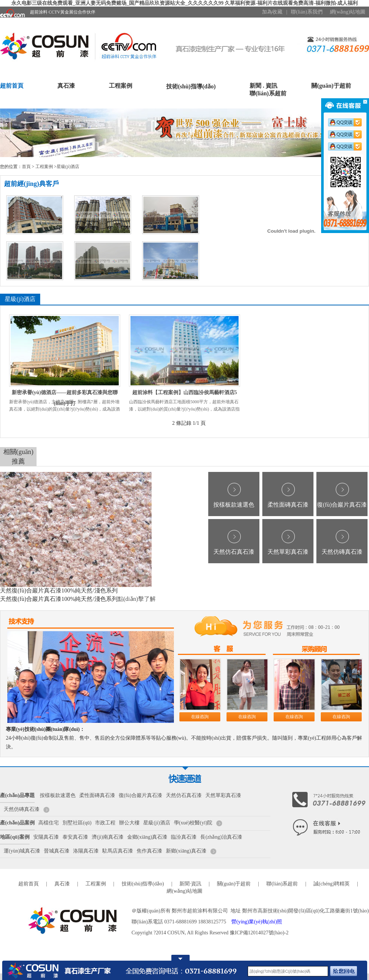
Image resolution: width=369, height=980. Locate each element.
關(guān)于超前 (331, 86)
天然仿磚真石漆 (342, 552)
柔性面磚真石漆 (288, 505)
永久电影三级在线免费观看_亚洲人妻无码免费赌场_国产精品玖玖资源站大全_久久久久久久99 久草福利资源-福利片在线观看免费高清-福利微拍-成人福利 (185, 3)
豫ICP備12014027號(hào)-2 (259, 933)
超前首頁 (12, 86)
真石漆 (66, 86)
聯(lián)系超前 (268, 93)
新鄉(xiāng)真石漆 (186, 851)
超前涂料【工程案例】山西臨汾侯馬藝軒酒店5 (185, 392)
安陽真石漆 (46, 837)
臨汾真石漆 (184, 837)
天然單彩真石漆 (288, 552)
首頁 (26, 167)
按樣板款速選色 (234, 505)
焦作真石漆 (149, 851)
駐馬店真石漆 (118, 851)
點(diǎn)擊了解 (137, 599)
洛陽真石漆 (86, 851)
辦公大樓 (129, 823)
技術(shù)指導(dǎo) (191, 86)
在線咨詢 (200, 717)
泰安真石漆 (75, 837)
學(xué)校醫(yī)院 (193, 823)
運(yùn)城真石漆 (22, 851)
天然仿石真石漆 (234, 552)
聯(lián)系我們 (307, 12)
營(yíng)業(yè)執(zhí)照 (257, 922)
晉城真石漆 (57, 851)
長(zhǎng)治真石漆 (221, 837)
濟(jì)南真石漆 (108, 837)
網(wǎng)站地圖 (348, 12)
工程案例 (121, 86)
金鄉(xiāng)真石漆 (147, 837)
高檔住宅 (49, 823)
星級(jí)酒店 (68, 167)
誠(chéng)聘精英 (332, 884)
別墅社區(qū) (77, 823)
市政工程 (105, 823)
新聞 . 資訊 (263, 86)
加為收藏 (272, 12)
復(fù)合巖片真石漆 (342, 505)
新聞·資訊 (190, 884)
